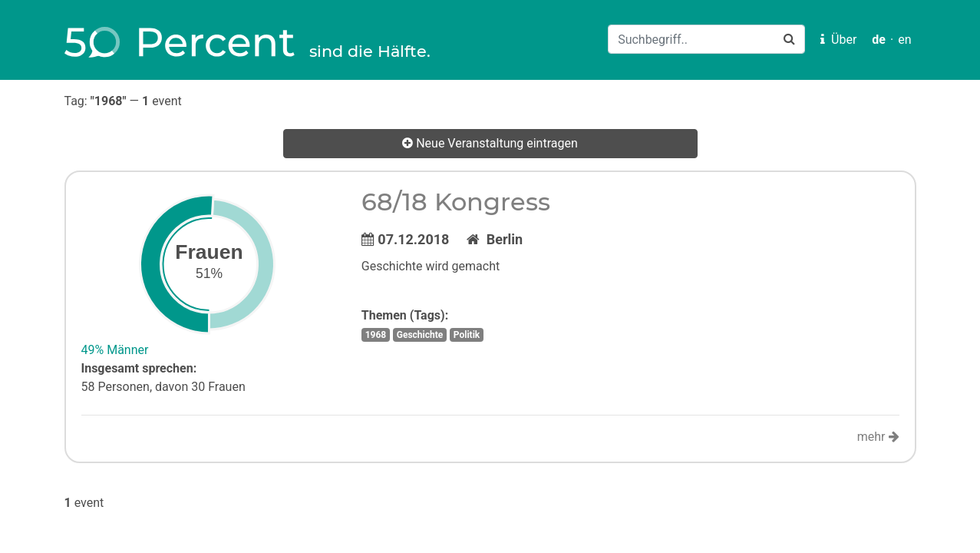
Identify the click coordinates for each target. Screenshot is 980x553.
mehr (878, 437)
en (904, 40)
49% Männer (115, 350)
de (879, 40)
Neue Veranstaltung (490, 144)
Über (838, 40)
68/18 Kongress (456, 202)
